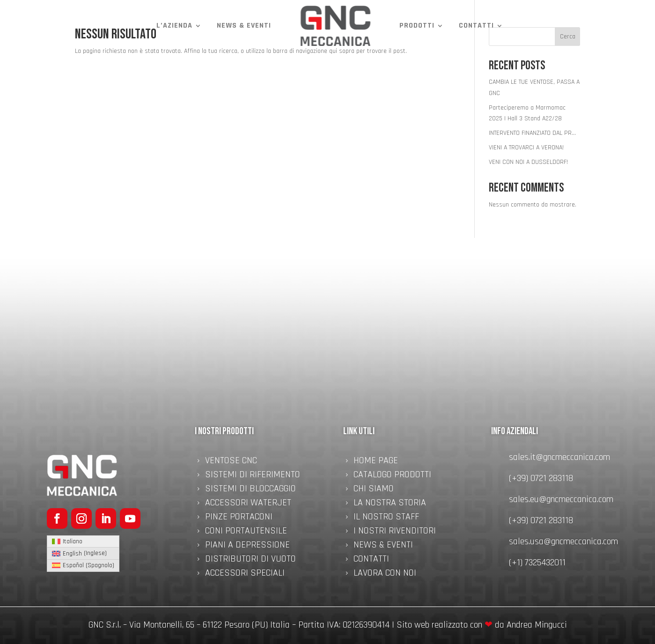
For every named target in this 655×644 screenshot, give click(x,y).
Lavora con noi (385, 574)
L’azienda (174, 26)
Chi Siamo (374, 490)
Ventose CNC (231, 462)
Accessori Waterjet (248, 504)
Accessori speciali (245, 574)
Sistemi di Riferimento (253, 476)
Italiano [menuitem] (73, 541)
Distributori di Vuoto (250, 560)
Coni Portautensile (246, 532)
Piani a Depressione (247, 546)
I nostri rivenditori (395, 532)
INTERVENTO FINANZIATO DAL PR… (532, 133)
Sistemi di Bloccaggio (250, 490)
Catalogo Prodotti (392, 476)
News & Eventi (244, 26)
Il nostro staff (386, 518)
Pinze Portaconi (239, 518)
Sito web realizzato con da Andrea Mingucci (482, 625)
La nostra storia (390, 504)
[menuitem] (83, 542)
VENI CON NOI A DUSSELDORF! (528, 162)
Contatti (476, 26)
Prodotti (417, 26)
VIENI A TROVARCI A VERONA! (526, 148)
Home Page (376, 462)
